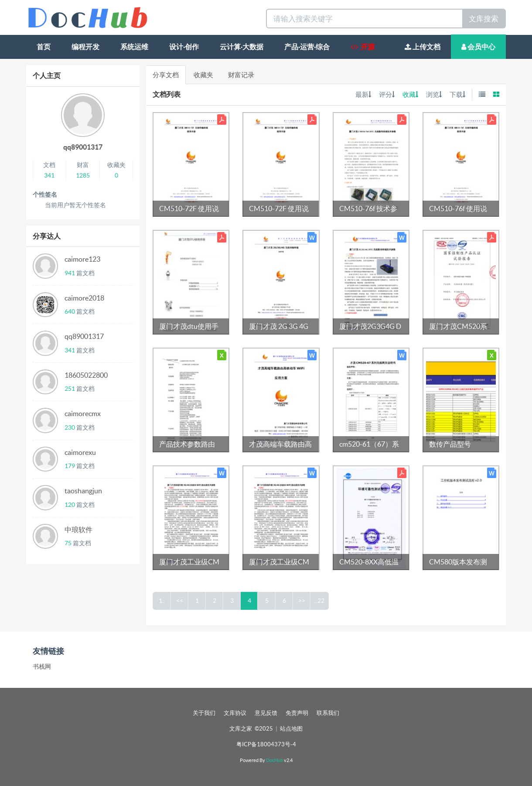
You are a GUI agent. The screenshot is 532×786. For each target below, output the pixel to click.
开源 (363, 47)
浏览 (434, 94)
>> (302, 601)
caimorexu (80, 452)
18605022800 (86, 375)
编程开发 (85, 47)
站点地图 (291, 729)
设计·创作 (184, 47)
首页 (44, 47)
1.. (162, 601)
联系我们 (328, 713)
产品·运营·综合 (307, 47)
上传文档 (423, 47)
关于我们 (204, 713)
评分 (387, 94)
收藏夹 (203, 75)
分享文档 (166, 75)
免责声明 (297, 713)
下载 (457, 94)
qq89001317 (83, 147)
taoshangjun (83, 491)
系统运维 (134, 47)
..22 (320, 601)
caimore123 (82, 259)
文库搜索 (484, 19)
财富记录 (241, 75)
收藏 (410, 94)
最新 (363, 94)
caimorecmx (83, 414)
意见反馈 (266, 713)
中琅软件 (78, 530)
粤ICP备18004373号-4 (266, 744)
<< (180, 601)
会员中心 (478, 47)
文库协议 (235, 713)
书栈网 (42, 666)
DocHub (275, 760)
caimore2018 (84, 298)
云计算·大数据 (242, 47)
